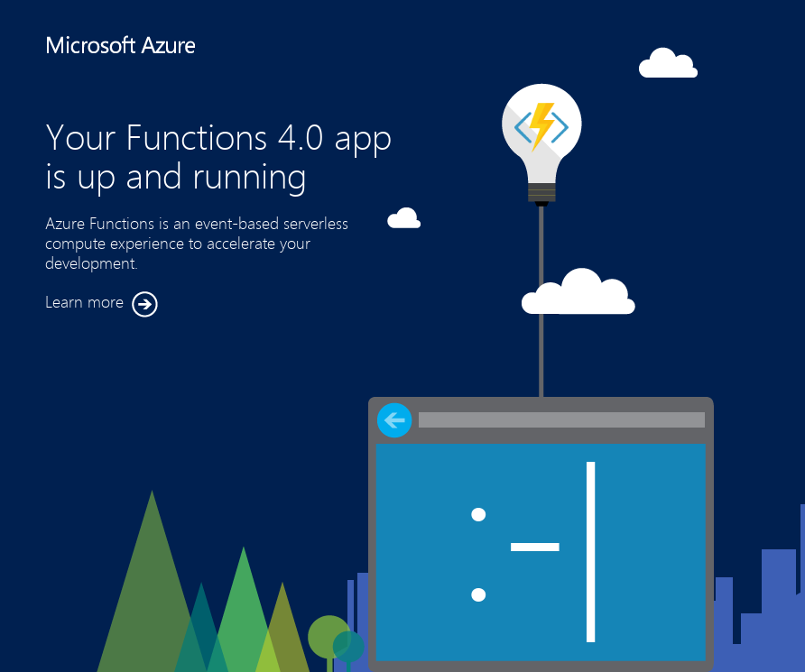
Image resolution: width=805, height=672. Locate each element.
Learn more (102, 304)
